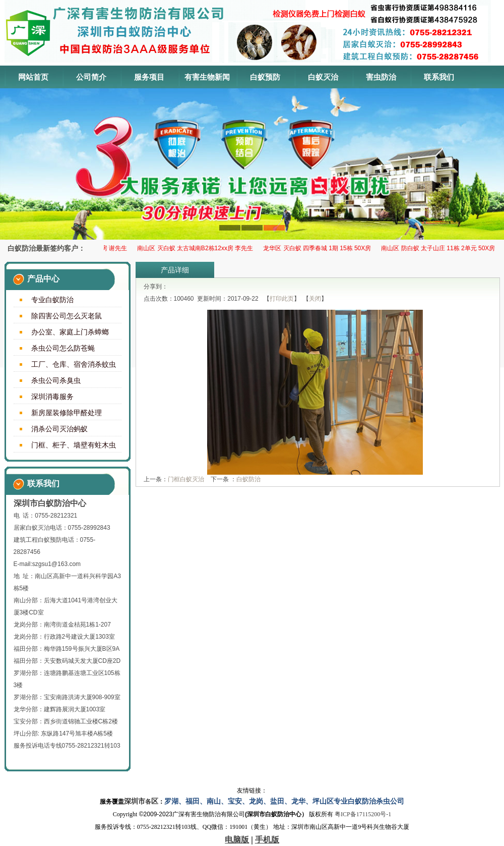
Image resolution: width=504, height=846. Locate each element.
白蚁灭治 (323, 77)
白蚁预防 (265, 77)
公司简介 (91, 77)
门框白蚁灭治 (186, 479)
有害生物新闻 (207, 77)
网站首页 (33, 77)
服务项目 (149, 77)
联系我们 (439, 77)
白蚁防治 (248, 479)
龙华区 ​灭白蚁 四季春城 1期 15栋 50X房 (319, 248)
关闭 (315, 299)
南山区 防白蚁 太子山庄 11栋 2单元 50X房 (440, 248)
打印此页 (282, 299)
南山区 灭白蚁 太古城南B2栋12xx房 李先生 (197, 248)
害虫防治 (381, 77)
